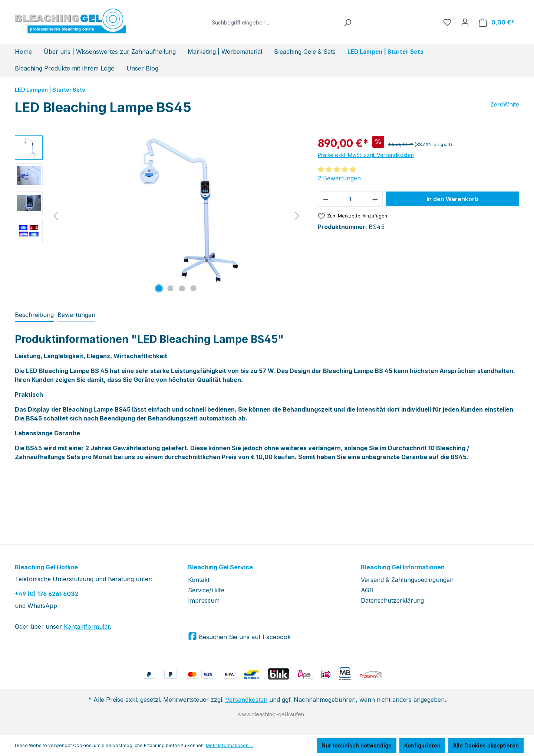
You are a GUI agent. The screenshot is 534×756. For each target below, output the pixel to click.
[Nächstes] (297, 215)
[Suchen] (348, 22)
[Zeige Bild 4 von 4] (194, 288)
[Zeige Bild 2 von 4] (171, 288)
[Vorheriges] (56, 215)
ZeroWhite (505, 104)
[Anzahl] (350, 199)
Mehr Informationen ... (229, 745)
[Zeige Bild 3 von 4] (182, 288)
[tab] (34, 315)
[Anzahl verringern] (326, 199)
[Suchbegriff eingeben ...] (274, 22)
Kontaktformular (87, 626)
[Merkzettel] (447, 22)
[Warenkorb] (497, 22)
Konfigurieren (422, 745)
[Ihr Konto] (465, 22)
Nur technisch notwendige (357, 745)
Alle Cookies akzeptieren (486, 745)
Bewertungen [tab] (76, 315)
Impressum (204, 600)
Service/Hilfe (206, 590)
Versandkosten (246, 700)
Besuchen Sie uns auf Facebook (244, 637)
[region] (159, 215)
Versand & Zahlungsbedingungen (407, 580)
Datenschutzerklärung (392, 600)
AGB (367, 590)
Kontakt (199, 580)
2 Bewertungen (339, 178)
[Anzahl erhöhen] (375, 199)
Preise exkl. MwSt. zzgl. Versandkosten (366, 155)
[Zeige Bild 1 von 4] (159, 288)
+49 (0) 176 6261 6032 (47, 594)
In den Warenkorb (452, 199)
